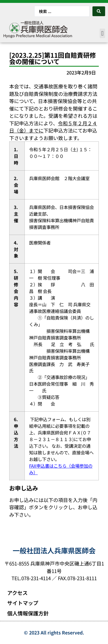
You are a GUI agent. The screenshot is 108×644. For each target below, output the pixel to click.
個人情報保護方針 (28, 613)
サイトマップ (23, 603)
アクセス (17, 593)
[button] (102, 33)
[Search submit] (99, 11)
